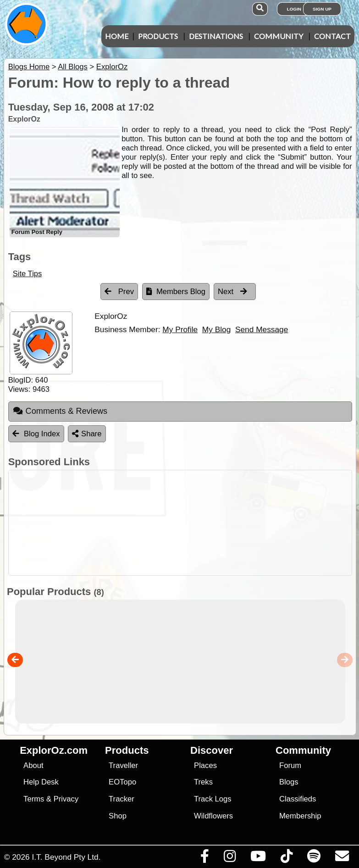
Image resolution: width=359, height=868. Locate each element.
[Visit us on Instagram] (229, 858)
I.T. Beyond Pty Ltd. (66, 857)
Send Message (262, 329)
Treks (203, 782)
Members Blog (176, 292)
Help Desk (41, 782)
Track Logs (213, 799)
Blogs (289, 782)
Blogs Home (29, 67)
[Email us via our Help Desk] (342, 858)
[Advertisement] (184, 523)
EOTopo (122, 782)
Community (279, 36)
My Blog (216, 329)
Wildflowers (213, 816)
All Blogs (73, 67)
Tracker (122, 799)
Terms (34, 799)
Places (205, 765)
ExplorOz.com (54, 750)
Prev (119, 292)
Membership (300, 816)
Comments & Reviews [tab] (60, 411)
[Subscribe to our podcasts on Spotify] (314, 858)
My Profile (180, 329)
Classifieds (298, 799)
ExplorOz (112, 67)
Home (117, 36)
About (33, 765)
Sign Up (322, 9)
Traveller (123, 765)
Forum (290, 765)
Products (158, 36)
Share (87, 434)
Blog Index (36, 434)
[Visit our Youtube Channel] (258, 858)
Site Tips (28, 274)
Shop (118, 816)
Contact (332, 36)
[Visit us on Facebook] (204, 858)
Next (232, 292)
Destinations (216, 36)
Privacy (66, 799)
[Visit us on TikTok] (286, 858)
